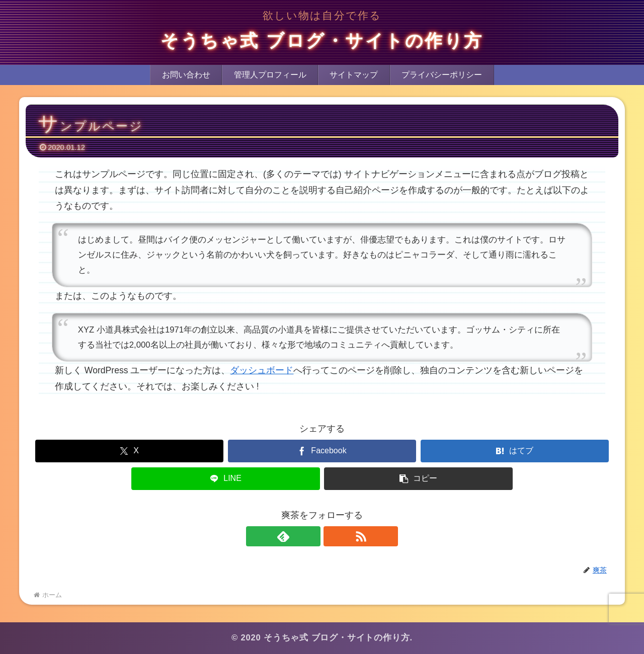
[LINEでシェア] (225, 479)
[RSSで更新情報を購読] (334, 536)
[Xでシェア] (129, 451)
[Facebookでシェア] (322, 451)
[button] (418, 479)
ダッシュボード (262, 370)
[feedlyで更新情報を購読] (310, 536)
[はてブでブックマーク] (515, 451)
